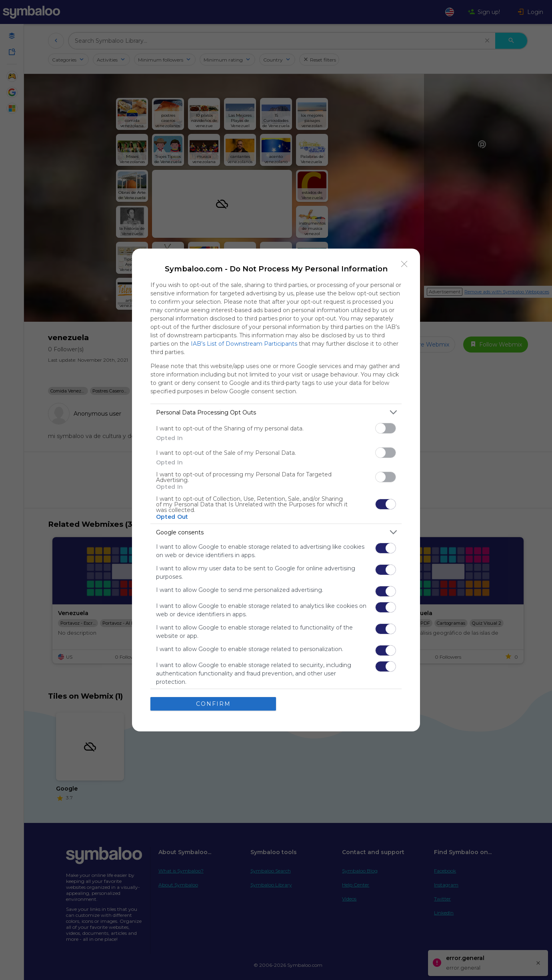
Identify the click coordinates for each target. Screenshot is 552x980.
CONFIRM (213, 704)
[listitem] (276, 412)
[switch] (386, 428)
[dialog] (276, 490)
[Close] (404, 264)
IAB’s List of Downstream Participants (244, 344)
